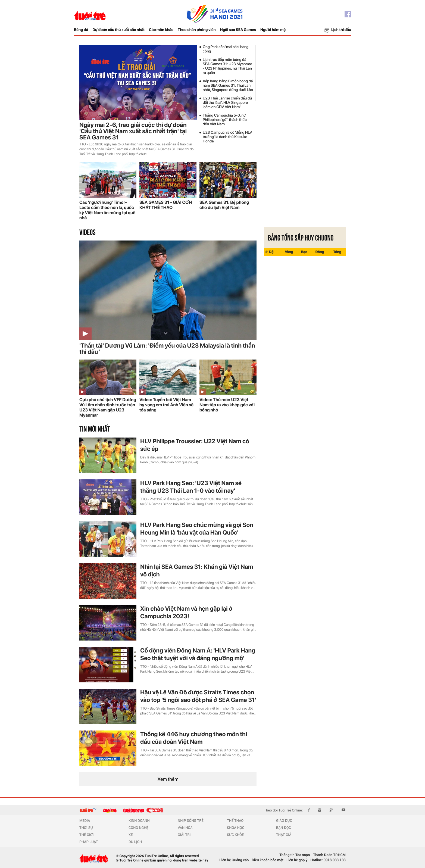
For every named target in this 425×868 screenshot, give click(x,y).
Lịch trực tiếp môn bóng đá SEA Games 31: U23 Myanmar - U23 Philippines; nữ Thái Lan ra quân (227, 66)
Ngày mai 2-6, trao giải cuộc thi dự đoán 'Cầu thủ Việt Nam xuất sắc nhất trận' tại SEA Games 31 (133, 131)
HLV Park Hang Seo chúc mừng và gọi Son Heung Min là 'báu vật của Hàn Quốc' (197, 529)
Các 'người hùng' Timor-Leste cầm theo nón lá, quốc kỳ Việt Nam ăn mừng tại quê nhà (107, 210)
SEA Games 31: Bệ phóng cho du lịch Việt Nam (224, 205)
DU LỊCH (135, 842)
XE (131, 835)
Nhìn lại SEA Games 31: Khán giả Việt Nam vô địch (197, 571)
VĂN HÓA (185, 828)
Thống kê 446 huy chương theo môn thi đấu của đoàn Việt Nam (194, 738)
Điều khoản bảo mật (268, 860)
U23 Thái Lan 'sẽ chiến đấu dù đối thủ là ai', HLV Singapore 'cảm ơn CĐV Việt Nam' (227, 103)
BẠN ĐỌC (284, 828)
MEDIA (85, 821)
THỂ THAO (235, 821)
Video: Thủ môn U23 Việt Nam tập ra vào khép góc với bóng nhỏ (227, 405)
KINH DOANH (139, 821)
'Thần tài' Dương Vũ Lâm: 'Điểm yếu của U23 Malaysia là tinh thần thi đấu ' (167, 349)
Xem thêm (168, 779)
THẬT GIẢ (284, 835)
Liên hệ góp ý (297, 860)
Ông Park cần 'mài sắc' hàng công (226, 49)
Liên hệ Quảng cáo (234, 860)
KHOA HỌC (236, 828)
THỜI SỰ (86, 828)
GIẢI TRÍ (184, 835)
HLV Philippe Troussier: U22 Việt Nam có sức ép (195, 445)
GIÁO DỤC (284, 821)
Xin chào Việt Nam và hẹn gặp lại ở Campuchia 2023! (186, 613)
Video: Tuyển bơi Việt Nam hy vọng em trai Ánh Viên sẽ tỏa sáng (166, 405)
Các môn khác (161, 30)
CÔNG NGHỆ (138, 828)
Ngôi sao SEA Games (238, 30)
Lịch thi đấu (341, 30)
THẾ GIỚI (86, 835)
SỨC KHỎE (235, 835)
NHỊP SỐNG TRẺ (191, 821)
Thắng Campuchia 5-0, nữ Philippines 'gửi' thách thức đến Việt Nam (225, 120)
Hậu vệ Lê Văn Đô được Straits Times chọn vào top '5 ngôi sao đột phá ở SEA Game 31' (198, 696)
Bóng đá (81, 30)
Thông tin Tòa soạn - (296, 855)
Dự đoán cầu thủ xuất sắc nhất (118, 30)
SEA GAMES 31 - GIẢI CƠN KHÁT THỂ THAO (166, 205)
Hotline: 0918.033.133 (328, 860)
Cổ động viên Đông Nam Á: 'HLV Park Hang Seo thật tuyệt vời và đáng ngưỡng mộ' (198, 654)
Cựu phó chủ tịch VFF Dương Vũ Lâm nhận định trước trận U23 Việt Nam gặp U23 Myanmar (108, 407)
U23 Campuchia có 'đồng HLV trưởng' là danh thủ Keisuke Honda (227, 137)
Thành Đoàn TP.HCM (329, 855)
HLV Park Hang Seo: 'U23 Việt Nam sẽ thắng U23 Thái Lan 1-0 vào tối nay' (191, 487)
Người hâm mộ (273, 30)
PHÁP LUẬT (89, 842)
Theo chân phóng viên (197, 30)
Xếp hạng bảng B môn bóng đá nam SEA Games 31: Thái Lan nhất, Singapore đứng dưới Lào (228, 86)
